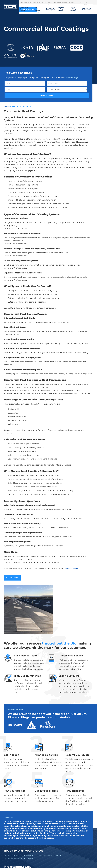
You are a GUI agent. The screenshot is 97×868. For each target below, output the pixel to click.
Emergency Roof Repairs (50, 10)
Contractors (26, 2)
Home (6, 107)
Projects (57, 2)
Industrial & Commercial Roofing (24, 10)
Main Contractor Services (38, 10)
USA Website (87, 4)
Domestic (48, 3)
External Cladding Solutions (73, 10)
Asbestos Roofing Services (61, 10)
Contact (79, 2)
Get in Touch (12, 578)
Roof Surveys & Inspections (87, 10)
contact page (72, 78)
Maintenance (38, 2)
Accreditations (68, 2)
